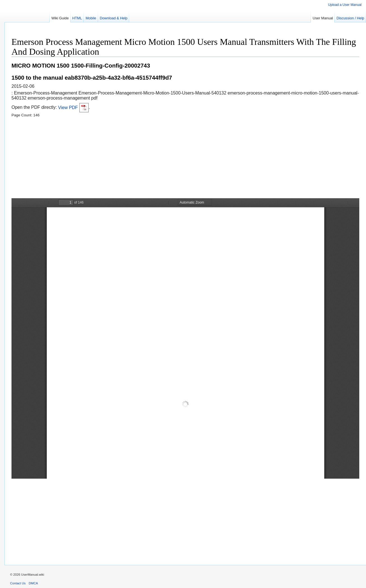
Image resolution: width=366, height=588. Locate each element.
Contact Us (18, 583)
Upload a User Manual (345, 5)
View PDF (73, 108)
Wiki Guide (60, 18)
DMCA (33, 583)
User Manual (323, 18)
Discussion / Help (350, 18)
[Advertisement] (179, 159)
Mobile (91, 18)
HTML (77, 18)
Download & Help (114, 18)
